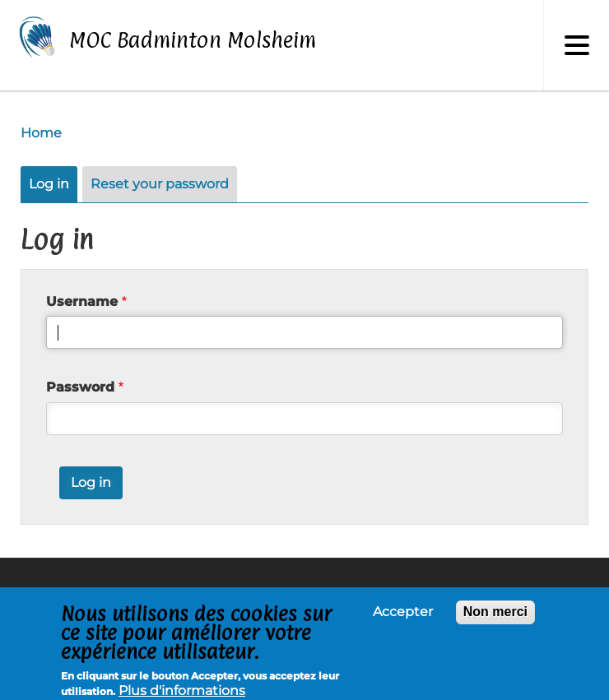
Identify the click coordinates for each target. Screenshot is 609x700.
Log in (49, 184)
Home (41, 133)
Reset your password (160, 184)
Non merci (495, 616)
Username (82, 302)
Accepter (403, 616)
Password (80, 387)
